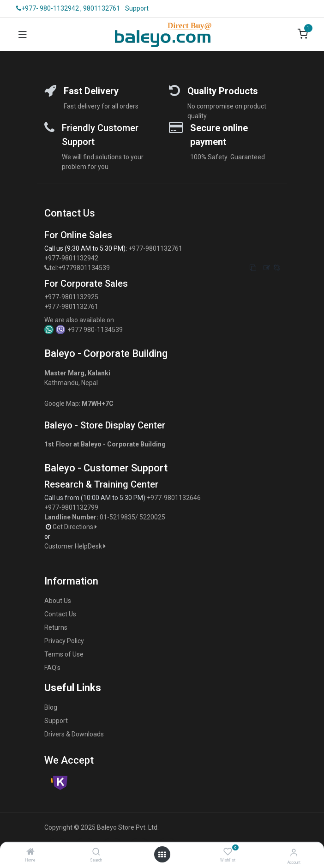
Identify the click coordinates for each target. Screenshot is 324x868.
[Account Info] (294, 853)
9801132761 (102, 8)
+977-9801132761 (155, 248)
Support (137, 8)
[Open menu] (162, 855)
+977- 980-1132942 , (49, 8)
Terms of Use (64, 654)
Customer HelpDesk (76, 546)
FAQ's (52, 668)
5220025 (152, 517)
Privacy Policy (64, 641)
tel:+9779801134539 (80, 268)
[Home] (30, 852)
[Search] (96, 852)
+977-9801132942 (72, 258)
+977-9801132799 (71, 507)
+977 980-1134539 (95, 330)
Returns (56, 627)
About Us (58, 601)
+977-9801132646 (174, 498)
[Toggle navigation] (23, 34)
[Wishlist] (228, 852)
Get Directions (75, 527)
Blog (51, 707)
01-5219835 (117, 517)
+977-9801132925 (71, 297)
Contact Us (60, 614)
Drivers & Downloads (74, 734)
